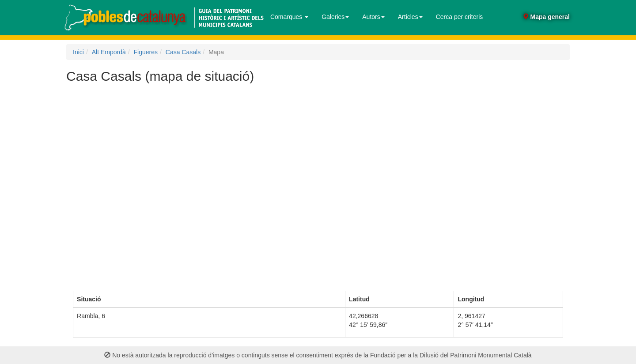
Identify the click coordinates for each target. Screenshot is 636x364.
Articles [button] (410, 17)
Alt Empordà (109, 52)
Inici (78, 52)
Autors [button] (373, 17)
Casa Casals (183, 52)
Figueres (146, 52)
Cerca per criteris (460, 17)
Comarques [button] (289, 17)
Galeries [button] (335, 17)
